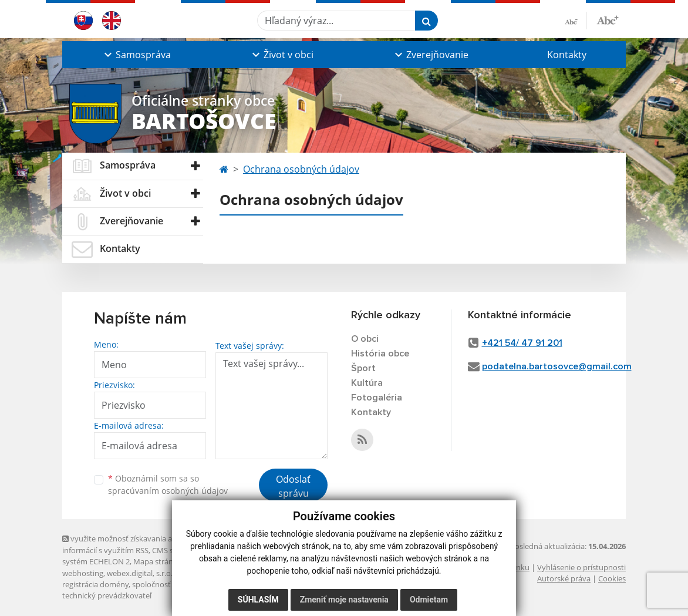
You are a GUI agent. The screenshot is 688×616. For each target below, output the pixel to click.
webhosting (83, 573)
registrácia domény (95, 584)
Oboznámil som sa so (168, 484)
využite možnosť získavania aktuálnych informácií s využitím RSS (134, 544)
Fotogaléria (377, 398)
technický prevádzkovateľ (107, 595)
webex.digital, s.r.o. (140, 573)
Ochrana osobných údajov (301, 169)
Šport (363, 368)
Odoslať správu (293, 486)
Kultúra (367, 383)
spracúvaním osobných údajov (168, 491)
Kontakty (567, 55)
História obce (380, 354)
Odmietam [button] (429, 600)
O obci (365, 339)
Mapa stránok (158, 561)
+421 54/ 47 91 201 (522, 343)
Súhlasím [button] (258, 600)
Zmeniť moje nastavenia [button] (344, 600)
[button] (136, 55)
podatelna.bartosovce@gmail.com (557, 366)
